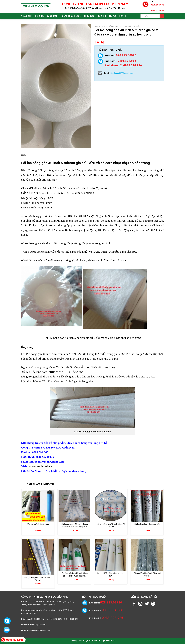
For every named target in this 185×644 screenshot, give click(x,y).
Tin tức (113, 16)
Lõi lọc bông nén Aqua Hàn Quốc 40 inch (38, 579)
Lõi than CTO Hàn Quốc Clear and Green (147, 575)
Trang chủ (26, 16)
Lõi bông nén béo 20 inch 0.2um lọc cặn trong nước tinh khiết (74, 575)
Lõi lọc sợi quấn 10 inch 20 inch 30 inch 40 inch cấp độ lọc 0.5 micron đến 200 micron (74, 526)
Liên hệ (123, 16)
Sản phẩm (53, 16)
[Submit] (162, 16)
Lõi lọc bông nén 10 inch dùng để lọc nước (111, 525)
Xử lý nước (89, 16)
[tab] (24, 155)
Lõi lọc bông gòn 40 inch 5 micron (48, 163)
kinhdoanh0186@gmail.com (39, 630)
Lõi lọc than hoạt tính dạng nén (147, 524)
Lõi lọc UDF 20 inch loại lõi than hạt (111, 575)
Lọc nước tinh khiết (132, 26)
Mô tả (24, 155)
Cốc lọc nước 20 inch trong (38, 524)
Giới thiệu (39, 16)
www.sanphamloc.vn (41, 466)
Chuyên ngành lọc (71, 16)
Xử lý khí (102, 16)
